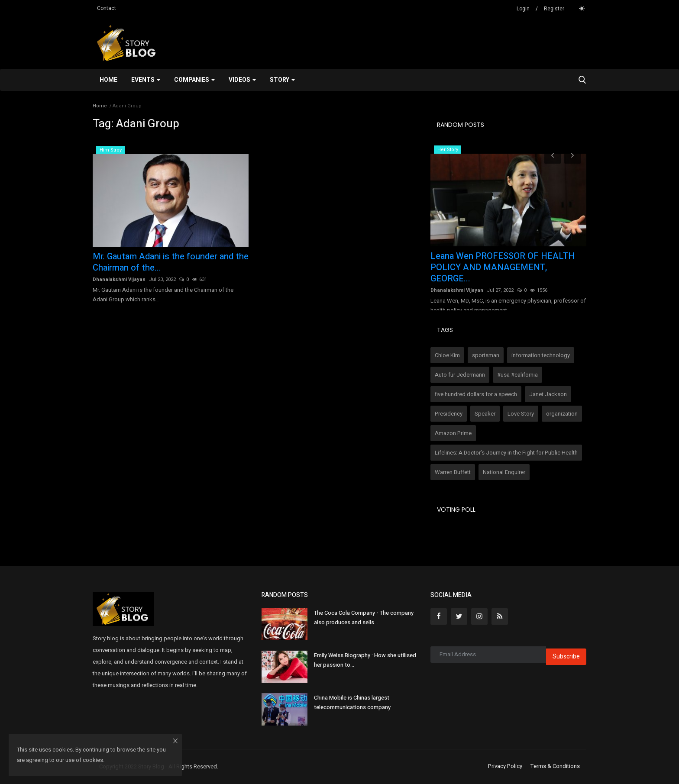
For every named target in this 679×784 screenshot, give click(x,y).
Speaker (485, 414)
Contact (107, 8)
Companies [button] (194, 80)
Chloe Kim (447, 355)
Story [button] (282, 80)
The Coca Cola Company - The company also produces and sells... (364, 618)
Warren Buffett (453, 472)
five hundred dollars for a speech (476, 394)
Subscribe (566, 657)
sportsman (486, 355)
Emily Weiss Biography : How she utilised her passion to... (365, 660)
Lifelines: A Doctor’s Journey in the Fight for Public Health (506, 453)
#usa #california (517, 375)
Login (523, 9)
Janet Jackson (548, 394)
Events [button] (146, 80)
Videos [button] (242, 80)
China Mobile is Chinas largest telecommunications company (352, 702)
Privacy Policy (505, 766)
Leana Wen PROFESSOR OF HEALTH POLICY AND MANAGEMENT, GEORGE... (503, 268)
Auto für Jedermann (460, 375)
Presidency (449, 414)
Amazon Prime (453, 433)
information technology (541, 355)
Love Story (521, 414)
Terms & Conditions (555, 766)
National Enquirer (504, 472)
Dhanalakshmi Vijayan (119, 279)
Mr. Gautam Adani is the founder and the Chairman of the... (171, 262)
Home (108, 80)
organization (562, 414)
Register (554, 9)
